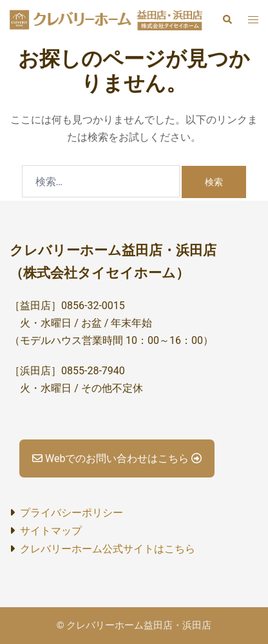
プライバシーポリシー (72, 513)
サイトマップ (51, 531)
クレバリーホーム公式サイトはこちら (108, 549)
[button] (227, 20)
